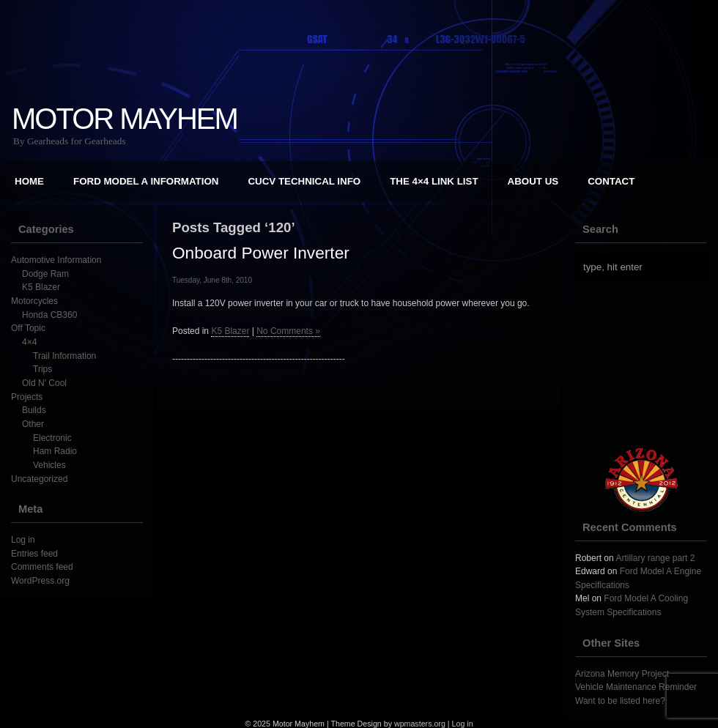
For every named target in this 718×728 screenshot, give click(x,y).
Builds (34, 410)
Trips (42, 369)
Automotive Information (56, 260)
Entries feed (34, 554)
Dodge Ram (45, 274)
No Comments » (288, 331)
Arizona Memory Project (622, 674)
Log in (23, 540)
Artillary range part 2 (655, 558)
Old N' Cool (44, 383)
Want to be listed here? (620, 701)
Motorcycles (34, 301)
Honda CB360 (49, 315)
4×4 (29, 342)
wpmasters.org (420, 724)
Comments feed (42, 567)
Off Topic (28, 328)
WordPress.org (40, 581)
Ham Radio (55, 451)
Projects (27, 397)
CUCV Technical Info (304, 181)
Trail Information (64, 356)
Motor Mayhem (125, 119)
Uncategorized (39, 479)
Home (29, 181)
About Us (533, 181)
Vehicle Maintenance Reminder (636, 687)
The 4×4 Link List (434, 181)
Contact (611, 181)
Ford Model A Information (146, 181)
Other (33, 424)
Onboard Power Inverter (261, 253)
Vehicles (49, 465)
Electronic (52, 438)
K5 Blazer (41, 287)
